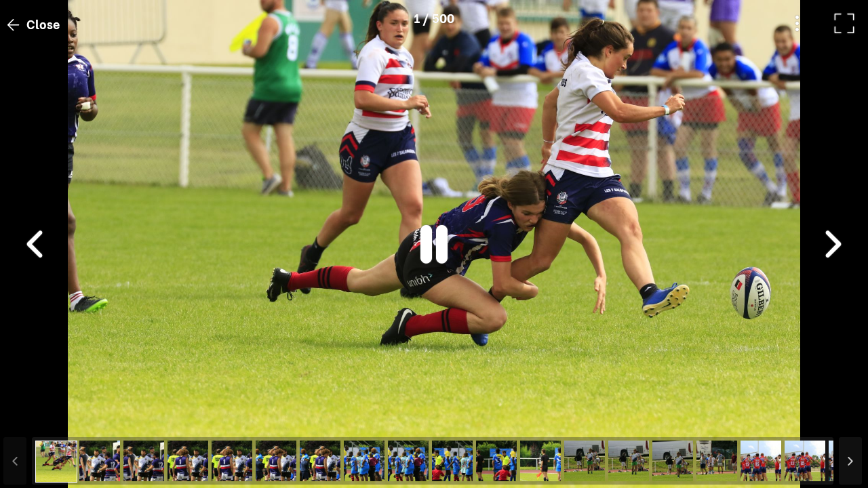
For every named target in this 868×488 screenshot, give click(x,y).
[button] (36, 418)
